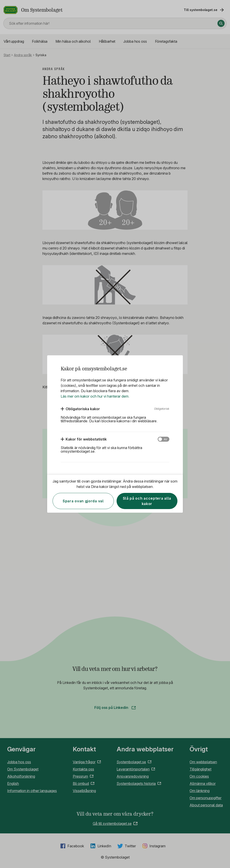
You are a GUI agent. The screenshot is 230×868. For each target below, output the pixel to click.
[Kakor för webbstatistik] (84, 439)
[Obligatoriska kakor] (80, 409)
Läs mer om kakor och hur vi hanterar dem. (95, 396)
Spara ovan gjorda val (83, 501)
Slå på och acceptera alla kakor (147, 501)
